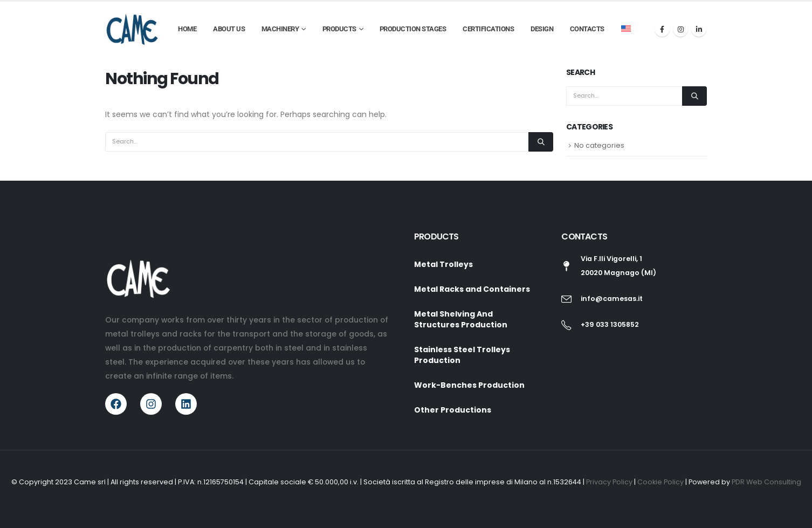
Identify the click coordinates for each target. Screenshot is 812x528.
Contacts (587, 29)
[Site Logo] (132, 29)
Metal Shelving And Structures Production (461, 319)
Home (187, 29)
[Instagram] (680, 29)
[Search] (541, 142)
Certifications (488, 29)
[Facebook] (662, 29)
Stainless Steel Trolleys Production (462, 355)
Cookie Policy (661, 482)
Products (339, 29)
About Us (229, 29)
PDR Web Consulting (766, 482)
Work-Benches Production (469, 385)
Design (542, 29)
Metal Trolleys (443, 264)
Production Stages (413, 29)
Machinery (280, 29)
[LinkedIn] (699, 29)
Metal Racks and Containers (472, 289)
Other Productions (453, 410)
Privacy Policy (610, 482)
